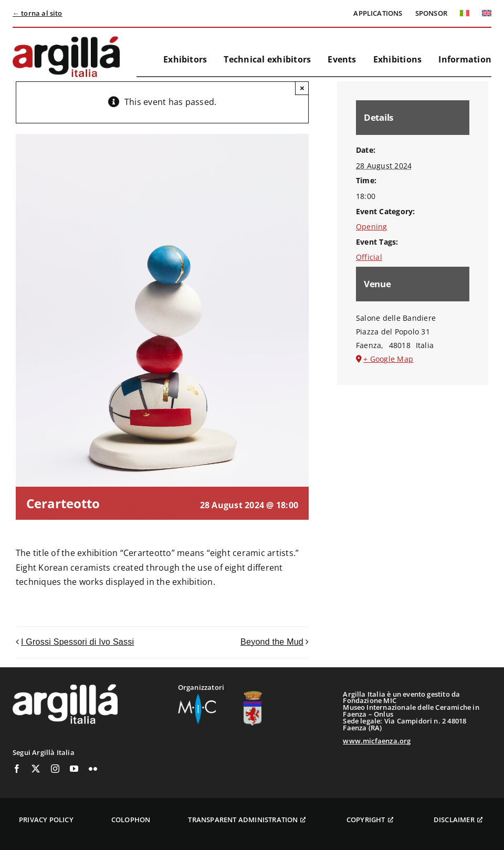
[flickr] (93, 769)
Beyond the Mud (272, 642)
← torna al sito (38, 13)
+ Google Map (388, 359)
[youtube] (74, 769)
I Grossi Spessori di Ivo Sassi (77, 642)
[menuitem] (465, 13)
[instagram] (55, 769)
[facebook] (17, 769)
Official (369, 257)
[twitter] (36, 769)
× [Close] (302, 88)
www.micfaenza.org (377, 741)
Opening (372, 227)
